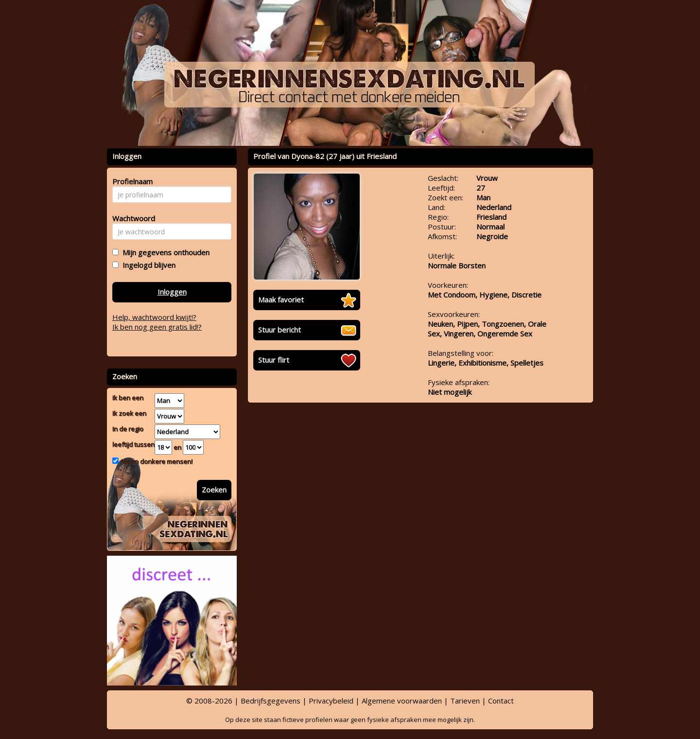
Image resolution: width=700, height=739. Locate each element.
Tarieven (465, 701)
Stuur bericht (280, 330)
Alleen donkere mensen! (156, 461)
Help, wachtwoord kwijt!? (154, 317)
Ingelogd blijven (147, 265)
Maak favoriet (281, 299)
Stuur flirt (274, 360)
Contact (501, 701)
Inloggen (172, 292)
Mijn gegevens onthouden (164, 252)
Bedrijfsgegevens (271, 701)
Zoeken (214, 490)
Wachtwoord (131, 218)
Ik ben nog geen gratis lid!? (157, 327)
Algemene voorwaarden (402, 701)
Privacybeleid (331, 701)
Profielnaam (131, 181)
